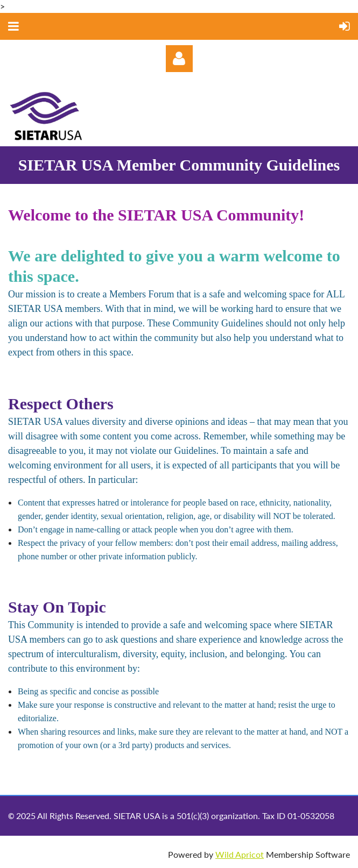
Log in (179, 59)
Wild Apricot (240, 854)
